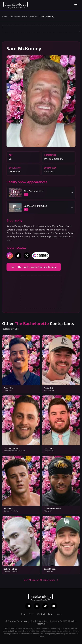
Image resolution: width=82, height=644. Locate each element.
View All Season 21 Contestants (41, 580)
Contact (41, 614)
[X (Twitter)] (37, 606)
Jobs (59, 614)
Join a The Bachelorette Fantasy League (34, 267)
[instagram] (10, 256)
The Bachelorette (18, 16)
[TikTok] (45, 606)
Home (5, 16)
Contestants (33, 16)
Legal (51, 614)
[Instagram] (28, 606)
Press (31, 614)
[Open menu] (76, 5)
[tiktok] (18, 256)
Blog (23, 614)
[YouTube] (54, 606)
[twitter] (27, 256)
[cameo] (41, 256)
